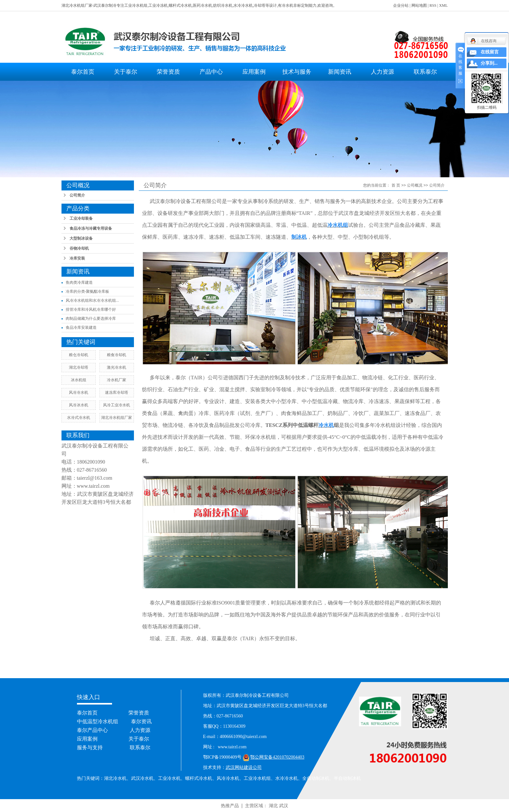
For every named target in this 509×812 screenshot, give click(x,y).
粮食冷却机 (117, 355)
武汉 (284, 806)
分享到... (489, 63)
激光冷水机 (117, 367)
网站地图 (419, 5)
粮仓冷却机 (79, 355)
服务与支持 (90, 747)
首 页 (396, 185)
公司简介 (77, 195)
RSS (433, 5)
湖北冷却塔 (79, 367)
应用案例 (254, 72)
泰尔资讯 (141, 721)
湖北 (273, 806)
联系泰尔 (425, 72)
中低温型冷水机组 (98, 721)
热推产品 (230, 806)
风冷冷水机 (79, 392)
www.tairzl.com (93, 486)
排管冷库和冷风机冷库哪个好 (91, 309)
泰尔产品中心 (92, 730)
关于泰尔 (126, 72)
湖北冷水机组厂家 (117, 418)
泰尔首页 (83, 72)
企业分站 (401, 5)
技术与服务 (297, 72)
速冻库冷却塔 (117, 392)
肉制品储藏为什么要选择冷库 (91, 318)
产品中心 (211, 72)
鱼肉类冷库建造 (79, 282)
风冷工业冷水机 (117, 405)
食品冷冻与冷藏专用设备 (91, 228)
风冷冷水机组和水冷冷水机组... (92, 300)
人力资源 (382, 72)
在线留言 (490, 52)
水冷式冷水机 (79, 418)
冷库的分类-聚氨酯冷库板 (88, 291)
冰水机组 (79, 380)
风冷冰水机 (79, 405)
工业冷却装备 (81, 218)
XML (443, 5)
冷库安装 (77, 258)
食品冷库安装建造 (81, 328)
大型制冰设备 (81, 238)
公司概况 (415, 185)
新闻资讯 (340, 72)
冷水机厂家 (117, 380)
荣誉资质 (168, 72)
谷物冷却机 (79, 248)
